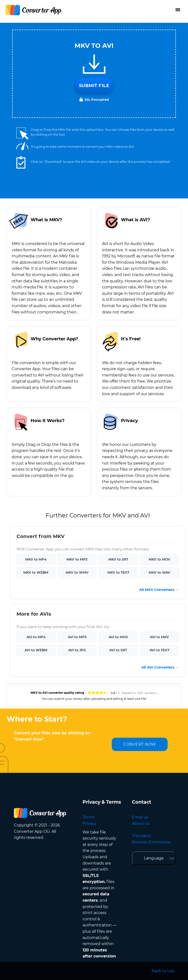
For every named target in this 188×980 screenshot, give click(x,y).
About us (141, 823)
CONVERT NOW (140, 744)
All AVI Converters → (160, 667)
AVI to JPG (77, 650)
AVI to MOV (118, 637)
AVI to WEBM (36, 650)
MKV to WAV (159, 572)
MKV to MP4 (36, 559)
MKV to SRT (118, 559)
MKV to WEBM (36, 572)
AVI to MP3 (77, 637)
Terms (89, 817)
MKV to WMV (77, 572)
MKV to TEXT (118, 572)
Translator (141, 836)
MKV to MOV (159, 559)
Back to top (163, 971)
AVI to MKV (159, 637)
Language (154, 858)
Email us (140, 817)
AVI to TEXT (159, 650)
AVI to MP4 (36, 637)
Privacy (90, 823)
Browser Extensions (151, 842)
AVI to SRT (118, 650)
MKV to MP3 (77, 559)
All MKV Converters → (159, 590)
